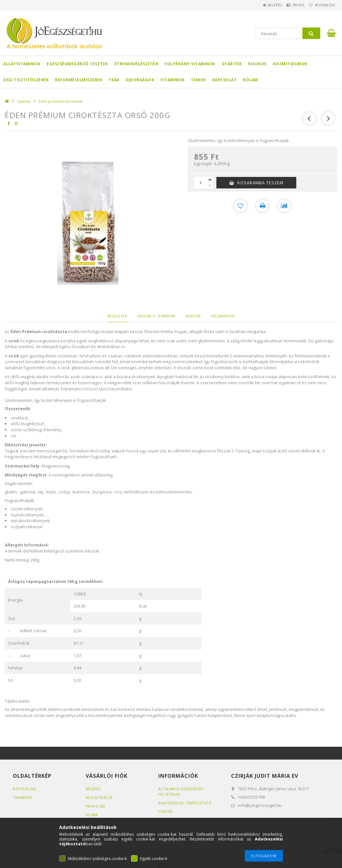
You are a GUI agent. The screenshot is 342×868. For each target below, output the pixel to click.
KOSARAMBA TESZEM (260, 183)
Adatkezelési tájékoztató (185, 803)
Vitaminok (173, 80)
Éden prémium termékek (61, 101)
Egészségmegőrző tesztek (77, 64)
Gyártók (232, 64)
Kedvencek (322, 5)
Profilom (95, 806)
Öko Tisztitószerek (26, 80)
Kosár (92, 815)
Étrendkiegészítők (136, 64)
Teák (114, 80)
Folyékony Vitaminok (190, 64)
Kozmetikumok (290, 64)
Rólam (250, 80)
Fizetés (165, 812)
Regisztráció (99, 797)
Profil (291, 5)
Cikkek (198, 80)
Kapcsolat (225, 80)
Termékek (22, 797)
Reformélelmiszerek (79, 80)
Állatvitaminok (22, 64)
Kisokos (257, 64)
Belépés (262, 5)
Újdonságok (140, 80)
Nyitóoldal (25, 789)
